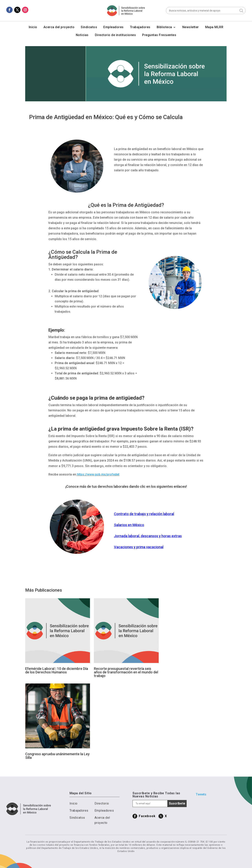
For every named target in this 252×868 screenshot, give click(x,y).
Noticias (82, 35)
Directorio (102, 803)
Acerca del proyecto (59, 27)
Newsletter (191, 27)
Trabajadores (140, 27)
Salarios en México (129, 525)
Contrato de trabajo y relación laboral (144, 514)
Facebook (147, 816)
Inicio (33, 27)
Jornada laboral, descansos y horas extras (148, 536)
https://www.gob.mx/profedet (98, 474)
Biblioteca (164, 27)
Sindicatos (89, 27)
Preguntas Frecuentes (159, 35)
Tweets (201, 794)
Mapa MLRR (214, 27)
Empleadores (113, 27)
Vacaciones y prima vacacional (139, 547)
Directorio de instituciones (115, 35)
